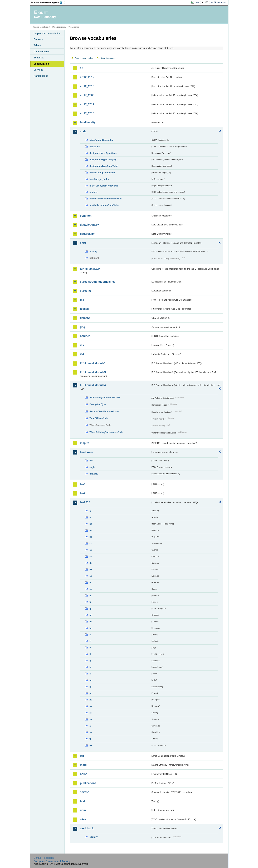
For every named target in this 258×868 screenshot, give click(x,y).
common (86, 216)
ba (91, 524)
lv (91, 674)
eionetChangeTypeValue (102, 173)
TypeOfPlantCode (99, 418)
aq (82, 68)
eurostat (86, 291)
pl (91, 693)
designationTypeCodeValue (104, 166)
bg (91, 537)
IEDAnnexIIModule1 (93, 363)
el (91, 582)
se (91, 719)
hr (91, 622)
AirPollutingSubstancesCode (105, 397)
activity (93, 251)
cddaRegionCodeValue (102, 140)
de (91, 563)
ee (91, 576)
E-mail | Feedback (44, 858)
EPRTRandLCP (90, 269)
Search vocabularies (84, 58)
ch (91, 543)
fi (90, 596)
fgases (84, 309)
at (91, 517)
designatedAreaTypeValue (103, 153)
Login (197, 2)
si (91, 726)
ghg (83, 327)
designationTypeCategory (103, 160)
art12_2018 (87, 86)
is (91, 641)
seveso (85, 792)
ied (82, 354)
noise (84, 774)
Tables (37, 45)
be (91, 530)
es (91, 589)
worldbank (87, 828)
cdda (83, 131)
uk (91, 745)
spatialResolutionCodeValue (104, 205)
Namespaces (41, 76)
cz (91, 556)
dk (91, 569)
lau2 (83, 493)
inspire (85, 443)
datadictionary (89, 225)
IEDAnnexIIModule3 (93, 372)
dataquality (87, 234)
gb (91, 609)
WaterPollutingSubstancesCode (106, 432)
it (90, 648)
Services (38, 70)
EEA (48, 2)
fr (90, 602)
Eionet (47, 27)
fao (82, 300)
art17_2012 (87, 104)
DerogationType (98, 404)
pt (91, 700)
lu (91, 667)
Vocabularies (41, 64)
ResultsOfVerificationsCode (104, 411)
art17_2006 (87, 95)
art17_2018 (87, 113)
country (94, 837)
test (82, 801)
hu (91, 628)
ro (91, 706)
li (90, 654)
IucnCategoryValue (99, 179)
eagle (92, 467)
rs (91, 713)
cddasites (95, 147)
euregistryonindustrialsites (98, 282)
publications (88, 783)
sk (91, 732)
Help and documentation (47, 33)
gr (91, 615)
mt (91, 680)
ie (91, 635)
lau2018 (85, 502)
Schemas (39, 58)
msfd (83, 765)
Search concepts (109, 58)
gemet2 (85, 318)
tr (90, 739)
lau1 (83, 484)
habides (85, 336)
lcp (82, 756)
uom (83, 810)
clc (91, 461)
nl (91, 687)
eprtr (83, 243)
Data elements (42, 52)
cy (91, 550)
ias (82, 345)
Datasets (39, 39)
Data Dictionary (59, 27)
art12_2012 (87, 77)
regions (94, 192)
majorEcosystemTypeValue (104, 186)
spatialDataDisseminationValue (106, 199)
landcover (87, 452)
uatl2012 (94, 474)
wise (83, 819)
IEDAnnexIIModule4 (93, 385)
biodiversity (88, 122)
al (91, 511)
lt (90, 661)
